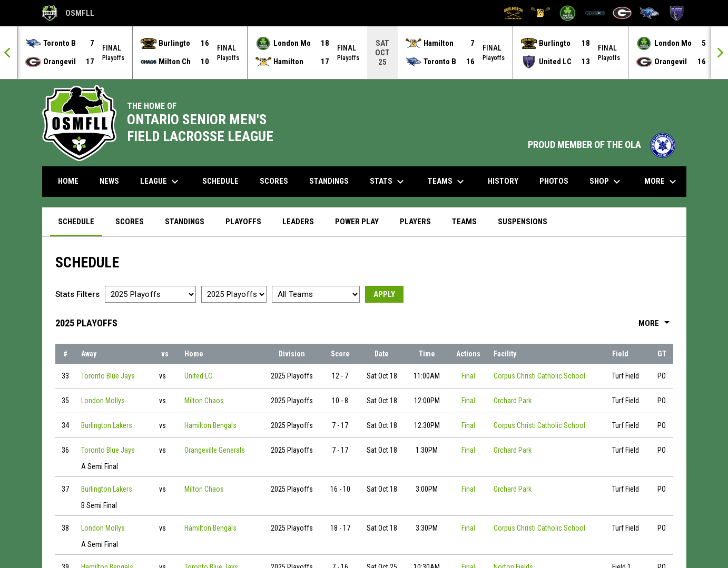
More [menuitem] (662, 182)
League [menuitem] (161, 182)
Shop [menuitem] (606, 182)
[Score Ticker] (364, 53)
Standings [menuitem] (329, 181)
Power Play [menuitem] (357, 222)
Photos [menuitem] (554, 181)
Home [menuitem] (68, 181)
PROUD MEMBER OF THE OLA (602, 145)
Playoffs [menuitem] (243, 222)
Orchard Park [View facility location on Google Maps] (513, 401)
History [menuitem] (503, 181)
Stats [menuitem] (388, 182)
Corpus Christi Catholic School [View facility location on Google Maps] (539, 376)
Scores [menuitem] (274, 181)
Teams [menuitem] (447, 182)
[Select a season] (150, 294)
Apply (384, 294)
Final (468, 376)
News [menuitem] (109, 181)
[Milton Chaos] (595, 13)
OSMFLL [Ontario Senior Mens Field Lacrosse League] (68, 13)
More (656, 323)
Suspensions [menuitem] (523, 222)
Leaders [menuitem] (298, 222)
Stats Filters (77, 294)
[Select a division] (234, 294)
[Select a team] (316, 294)
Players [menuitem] (415, 222)
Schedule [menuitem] (220, 181)
